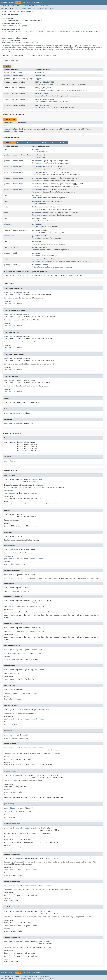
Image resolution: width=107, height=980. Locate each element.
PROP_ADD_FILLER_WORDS (45, 82)
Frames (26, 6)
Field (16, 8)
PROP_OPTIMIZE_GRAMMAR (45, 99)
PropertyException (34, 481)
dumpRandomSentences (40, 207)
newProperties (38, 259)
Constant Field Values (13, 304)
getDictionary (38, 224)
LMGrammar (76, 32)
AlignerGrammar (8, 32)
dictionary (40, 72)
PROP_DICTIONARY (42, 94)
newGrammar (36, 253)
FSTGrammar (40, 32)
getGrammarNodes (38, 230)
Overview (4, 2)
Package (11, 2)
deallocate (36, 195)
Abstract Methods (42, 143)
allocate (35, 149)
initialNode (40, 76)
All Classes (45, 6)
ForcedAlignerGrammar (25, 32)
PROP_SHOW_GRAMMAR (43, 105)
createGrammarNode (39, 167)
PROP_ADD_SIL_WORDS (43, 88)
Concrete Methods (60, 143)
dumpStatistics (38, 218)
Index (38, 2)
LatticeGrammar (64, 32)
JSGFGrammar (51, 32)
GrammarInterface (9, 26)
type (17, 380)
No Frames (33, 6)
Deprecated (31, 2)
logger (38, 79)
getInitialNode (38, 236)
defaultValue (19, 292)
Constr (21, 8)
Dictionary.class (27, 380)
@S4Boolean (8, 292)
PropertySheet (50, 259)
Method (28, 8)
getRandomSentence (39, 247)
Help (43, 2)
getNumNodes (37, 242)
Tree (24, 2)
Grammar (7, 126)
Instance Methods (24, 143)
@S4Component (9, 380)
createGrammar (38, 155)
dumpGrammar (37, 201)
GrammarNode (18, 76)
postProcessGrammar (40, 265)
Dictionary (18, 72)
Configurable (23, 26)
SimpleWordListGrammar (91, 32)
